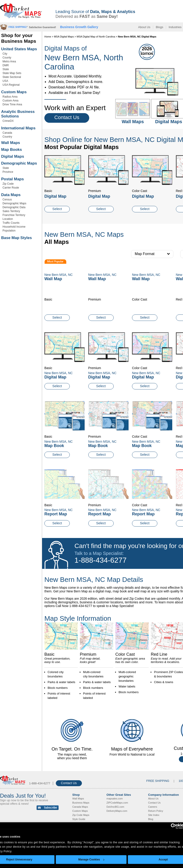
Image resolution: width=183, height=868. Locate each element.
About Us (144, 27)
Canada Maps (80, 807)
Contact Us (67, 117)
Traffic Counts (11, 223)
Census (7, 200)
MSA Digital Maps (64, 37)
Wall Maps (11, 143)
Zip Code (8, 184)
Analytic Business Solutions (18, 114)
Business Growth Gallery (79, 27)
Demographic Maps (19, 163)
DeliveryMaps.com (117, 811)
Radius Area (10, 97)
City (5, 54)
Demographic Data (14, 207)
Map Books (12, 150)
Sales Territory (11, 211)
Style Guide (79, 819)
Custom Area (10, 101)
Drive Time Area (12, 104)
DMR (6, 65)
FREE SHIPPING (158, 781)
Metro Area (9, 61)
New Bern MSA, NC (59, 373)
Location (8, 219)
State (6, 69)
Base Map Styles (16, 238)
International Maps (18, 128)
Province (8, 172)
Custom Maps (14, 92)
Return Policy (156, 811)
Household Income (14, 227)
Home (48, 37)
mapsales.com (115, 799)
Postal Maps (12, 179)
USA (5, 81)
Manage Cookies (91, 860)
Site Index (154, 815)
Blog (151, 819)
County (7, 58)
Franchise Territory (14, 215)
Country (7, 137)
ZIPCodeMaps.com (117, 803)
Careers (153, 807)
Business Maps (81, 803)
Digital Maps (13, 156)
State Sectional (12, 77)
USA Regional (11, 85)
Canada (7, 133)
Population (9, 231)
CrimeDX (8, 121)
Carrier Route (11, 188)
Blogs (160, 27)
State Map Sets (12, 73)
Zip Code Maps (81, 815)
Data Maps (11, 195)
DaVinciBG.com (115, 807)
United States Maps (19, 49)
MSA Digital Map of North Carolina (96, 37)
